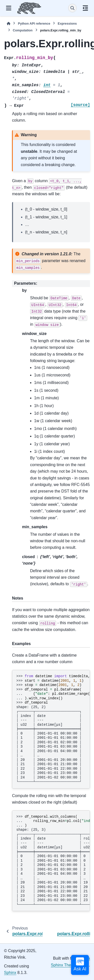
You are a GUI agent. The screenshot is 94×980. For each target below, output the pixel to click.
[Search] (72, 8)
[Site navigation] (9, 8)
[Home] (9, 23)
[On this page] (85, 8)
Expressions (67, 23)
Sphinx (10, 973)
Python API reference (34, 23)
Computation (23, 30)
